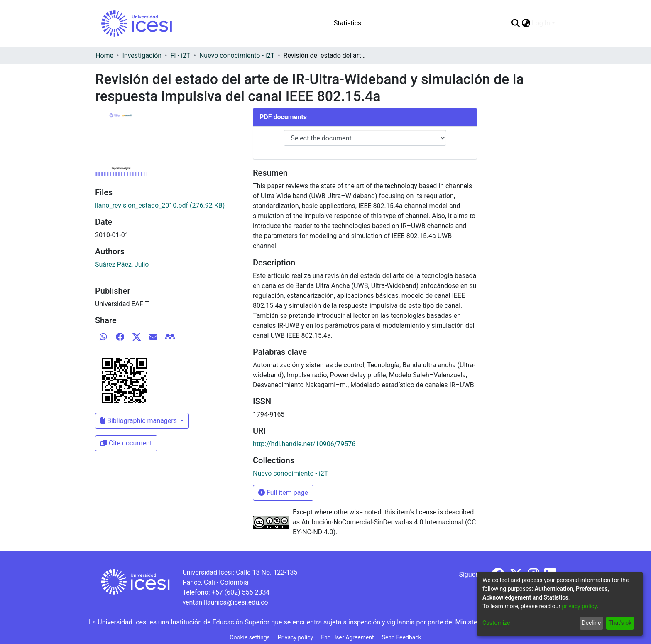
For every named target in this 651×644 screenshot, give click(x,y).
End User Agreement (347, 637)
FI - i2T (181, 55)
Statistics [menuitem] (348, 23)
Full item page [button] (283, 493)
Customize (496, 623)
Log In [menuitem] (541, 23)
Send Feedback (402, 637)
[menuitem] (526, 23)
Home (104, 55)
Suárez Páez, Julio (122, 264)
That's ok (620, 623)
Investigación (142, 55)
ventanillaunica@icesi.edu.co (225, 602)
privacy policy (579, 606)
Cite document (126, 443)
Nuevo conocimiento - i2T (237, 55)
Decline (591, 623)
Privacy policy (295, 637)
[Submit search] (515, 23)
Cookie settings (250, 637)
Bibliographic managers (139, 421)
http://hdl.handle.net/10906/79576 (304, 444)
